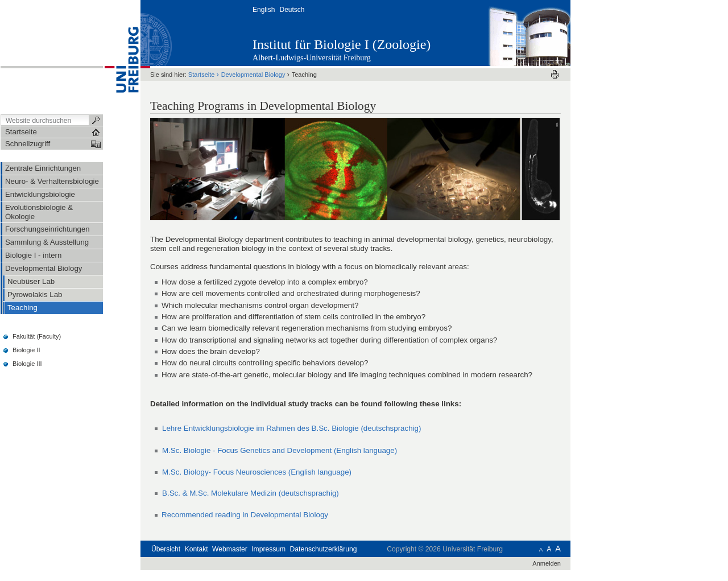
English (264, 10)
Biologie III (27, 364)
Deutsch (292, 10)
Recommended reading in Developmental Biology (245, 515)
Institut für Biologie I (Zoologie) (342, 44)
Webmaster (230, 549)
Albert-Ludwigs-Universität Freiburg (312, 58)
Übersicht (166, 549)
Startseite (202, 75)
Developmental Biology (253, 75)
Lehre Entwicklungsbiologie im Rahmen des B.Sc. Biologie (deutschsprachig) (291, 428)
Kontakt (197, 549)
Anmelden (547, 563)
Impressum (268, 549)
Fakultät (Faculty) (37, 336)
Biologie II (26, 350)
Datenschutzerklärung (324, 549)
